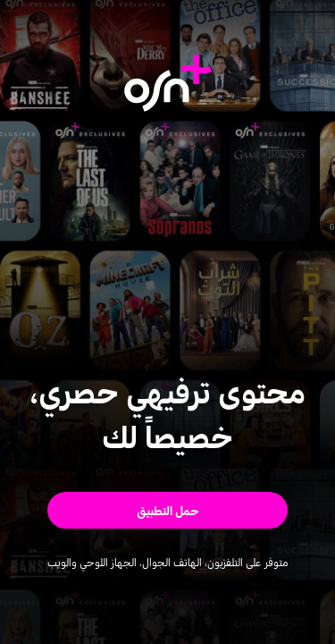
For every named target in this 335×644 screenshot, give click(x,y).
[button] (167, 510)
